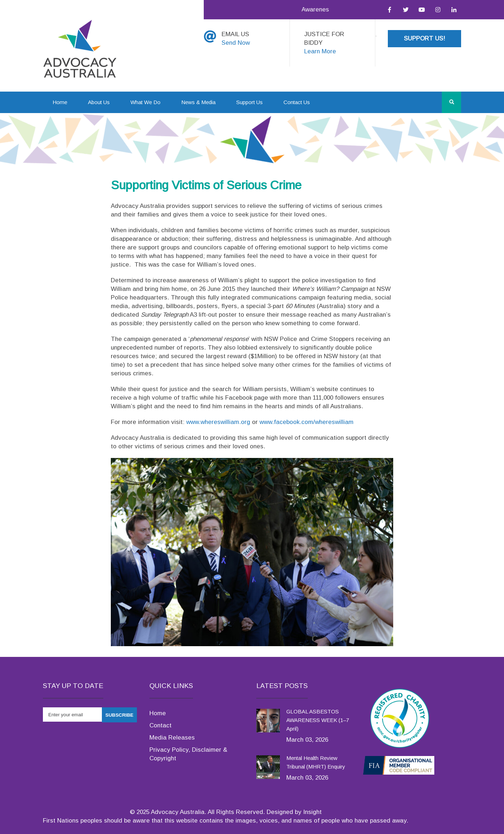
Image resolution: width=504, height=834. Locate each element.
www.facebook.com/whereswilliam (307, 422)
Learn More (320, 51)
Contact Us (297, 102)
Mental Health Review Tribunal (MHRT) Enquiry (316, 762)
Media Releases (172, 738)
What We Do (145, 102)
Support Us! (424, 38)
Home (60, 102)
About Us (99, 102)
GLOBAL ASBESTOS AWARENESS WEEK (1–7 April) (318, 720)
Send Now (236, 43)
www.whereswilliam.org (218, 422)
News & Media (198, 102)
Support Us (249, 102)
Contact (160, 725)
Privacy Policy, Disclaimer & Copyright (188, 754)
